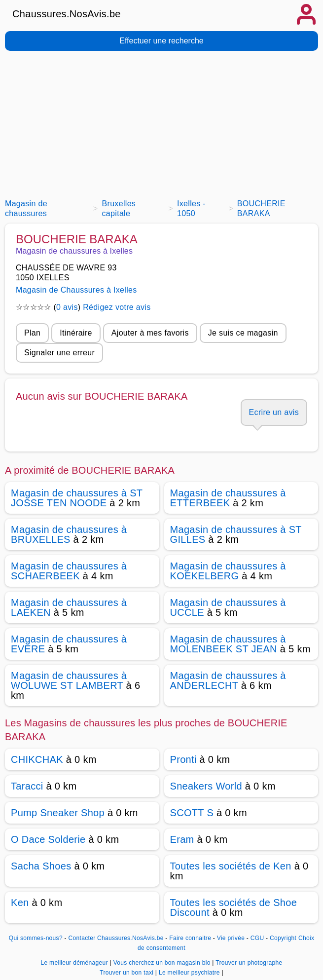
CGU (257, 938)
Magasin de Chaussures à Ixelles (76, 290)
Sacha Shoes (41, 866)
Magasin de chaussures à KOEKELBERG (228, 571)
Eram (182, 839)
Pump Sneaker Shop (58, 813)
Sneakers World (206, 786)
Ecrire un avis (274, 412)
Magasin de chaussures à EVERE (69, 644)
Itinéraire (76, 333)
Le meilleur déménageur (75, 963)
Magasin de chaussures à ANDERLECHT (228, 680)
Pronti (183, 759)
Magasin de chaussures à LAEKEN (69, 607)
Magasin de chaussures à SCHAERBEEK (69, 571)
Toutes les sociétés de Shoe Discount (234, 907)
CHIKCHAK (37, 759)
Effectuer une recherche (161, 41)
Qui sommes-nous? (36, 938)
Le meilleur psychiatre (190, 973)
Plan (32, 333)
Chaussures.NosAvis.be (67, 14)
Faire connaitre (190, 938)
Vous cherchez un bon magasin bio (163, 963)
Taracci (27, 786)
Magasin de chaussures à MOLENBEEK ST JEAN (228, 644)
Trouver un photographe (249, 963)
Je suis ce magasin (243, 333)
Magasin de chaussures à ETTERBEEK (228, 498)
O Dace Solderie (48, 839)
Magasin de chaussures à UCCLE (228, 607)
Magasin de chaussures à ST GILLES (236, 534)
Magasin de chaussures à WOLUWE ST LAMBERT (69, 680)
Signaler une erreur (59, 353)
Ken (20, 903)
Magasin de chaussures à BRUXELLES (69, 534)
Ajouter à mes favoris (150, 333)
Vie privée (231, 938)
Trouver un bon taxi (127, 973)
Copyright (283, 938)
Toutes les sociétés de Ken (231, 866)
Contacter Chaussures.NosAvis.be (116, 938)
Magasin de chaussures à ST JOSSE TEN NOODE (77, 498)
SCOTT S (192, 813)
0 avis (67, 307)
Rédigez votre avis (117, 307)
